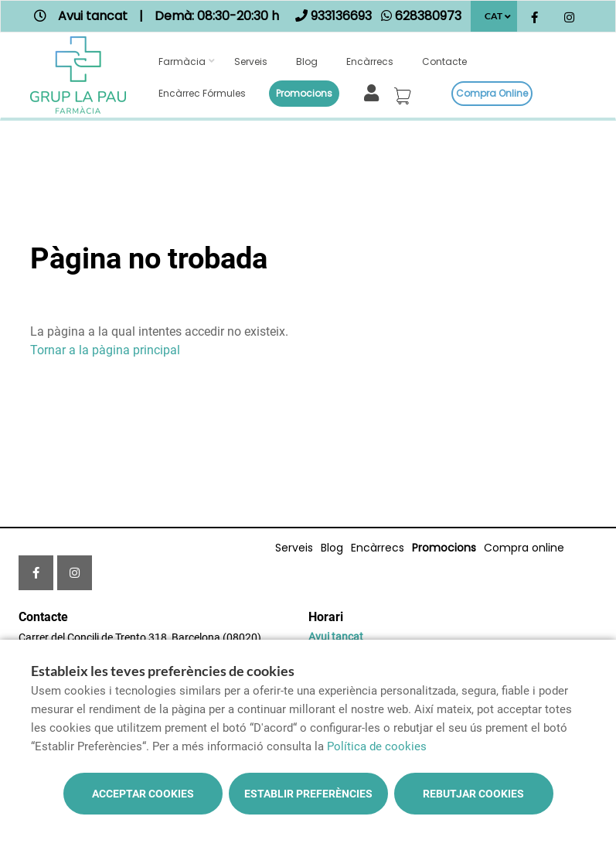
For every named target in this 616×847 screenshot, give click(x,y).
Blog (307, 61)
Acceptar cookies (143, 794)
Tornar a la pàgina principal (105, 350)
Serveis (251, 61)
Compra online (492, 93)
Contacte (444, 61)
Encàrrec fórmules (202, 93)
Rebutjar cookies (473, 794)
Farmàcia (182, 61)
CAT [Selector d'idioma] (493, 16)
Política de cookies (377, 746)
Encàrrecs (370, 61)
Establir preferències (308, 794)
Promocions (304, 93)
